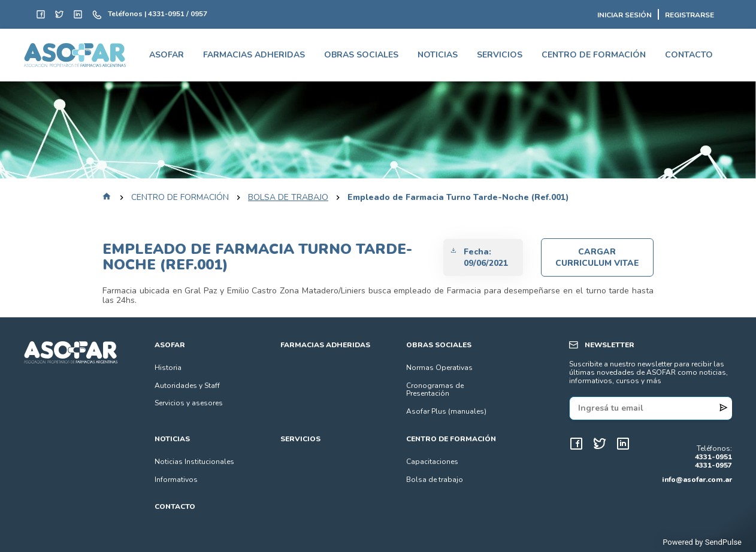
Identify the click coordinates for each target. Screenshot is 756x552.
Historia (168, 368)
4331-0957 (713, 466)
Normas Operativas (439, 368)
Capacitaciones (432, 462)
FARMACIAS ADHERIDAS (254, 55)
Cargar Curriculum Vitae (597, 257)
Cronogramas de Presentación (435, 390)
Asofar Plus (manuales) (446, 411)
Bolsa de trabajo (435, 480)
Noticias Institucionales (194, 462)
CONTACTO (689, 55)
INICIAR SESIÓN (625, 16)
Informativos (176, 480)
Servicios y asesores (189, 403)
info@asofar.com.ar (697, 480)
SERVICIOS (500, 55)
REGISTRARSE (690, 16)
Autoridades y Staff (187, 386)
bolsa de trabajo (288, 198)
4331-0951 (713, 457)
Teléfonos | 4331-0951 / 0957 (158, 14)
